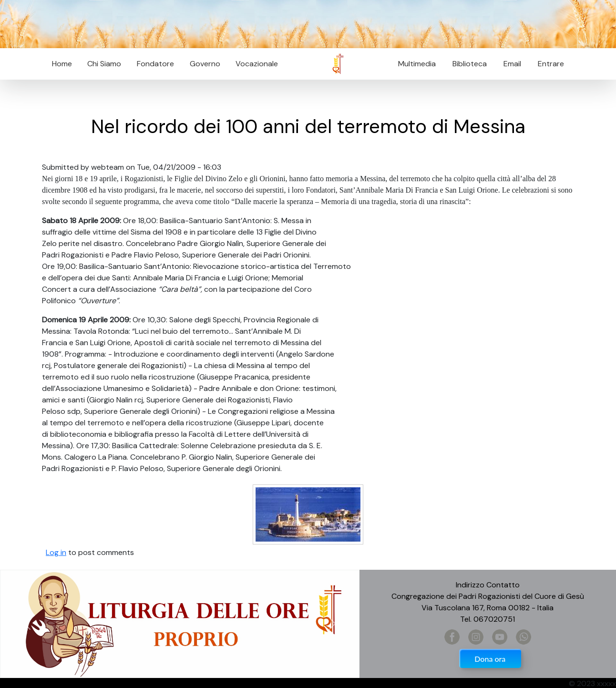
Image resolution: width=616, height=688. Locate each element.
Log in (56, 552)
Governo (205, 64)
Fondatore (155, 64)
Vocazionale (257, 64)
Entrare (551, 64)
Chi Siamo (104, 64)
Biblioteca (470, 64)
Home (62, 64)
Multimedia (417, 64)
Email (509, 64)
